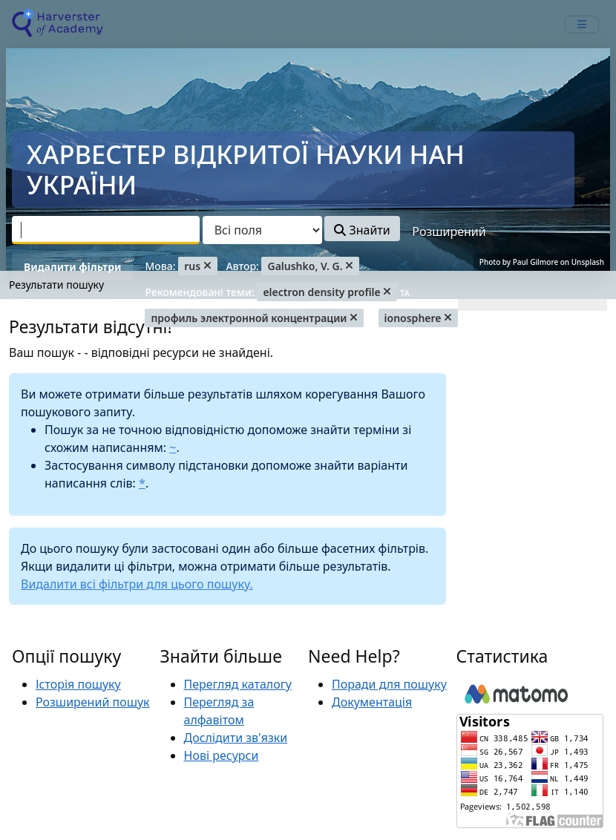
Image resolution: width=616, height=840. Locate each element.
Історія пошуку (78, 684)
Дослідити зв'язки (236, 738)
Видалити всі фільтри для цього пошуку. (137, 584)
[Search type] (262, 230)
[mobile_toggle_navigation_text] (582, 24)
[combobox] (106, 230)
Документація (372, 702)
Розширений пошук (93, 702)
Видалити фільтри (72, 267)
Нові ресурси (222, 755)
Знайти (362, 230)
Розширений (449, 232)
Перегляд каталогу (238, 684)
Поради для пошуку (389, 684)
